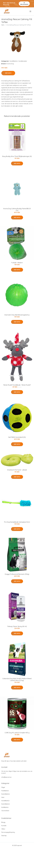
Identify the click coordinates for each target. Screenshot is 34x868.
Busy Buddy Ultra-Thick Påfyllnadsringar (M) (17, 156)
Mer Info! (8, 73)
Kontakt (4, 826)
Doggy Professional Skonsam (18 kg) (17, 574)
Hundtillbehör (14, 61)
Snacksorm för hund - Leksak (17, 470)
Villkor (3, 829)
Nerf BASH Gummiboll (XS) (17, 437)
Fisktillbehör (5, 791)
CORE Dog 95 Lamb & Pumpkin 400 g (17, 733)
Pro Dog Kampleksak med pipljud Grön (17, 522)
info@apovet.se (6, 777)
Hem (3, 25)
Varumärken (5, 811)
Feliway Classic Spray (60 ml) (17, 626)
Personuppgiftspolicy (8, 832)
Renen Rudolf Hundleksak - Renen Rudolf (17, 385)
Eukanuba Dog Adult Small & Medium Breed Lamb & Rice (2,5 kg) (17, 679)
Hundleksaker (23, 61)
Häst (3, 797)
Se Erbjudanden (24, 4)
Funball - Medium (17, 263)
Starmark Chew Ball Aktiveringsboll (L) (17, 315)
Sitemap (4, 836)
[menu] (31, 11)
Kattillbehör (5, 807)
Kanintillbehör (6, 794)
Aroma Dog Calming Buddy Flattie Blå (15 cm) (17, 210)
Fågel (3, 787)
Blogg (3, 822)
